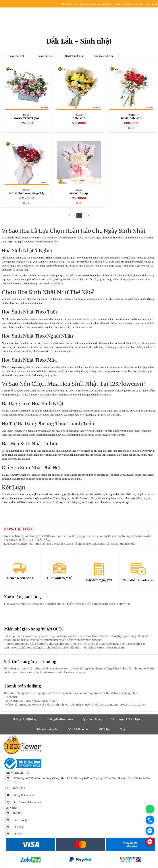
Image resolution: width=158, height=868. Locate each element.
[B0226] (79, 115)
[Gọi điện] (150, 820)
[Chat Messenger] (150, 842)
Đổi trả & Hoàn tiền (78, 729)
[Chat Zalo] (150, 831)
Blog (122, 729)
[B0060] (79, 190)
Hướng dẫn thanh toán (60, 719)
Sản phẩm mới (46, 56)
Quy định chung (92, 719)
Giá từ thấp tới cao (75, 56)
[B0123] (27, 190)
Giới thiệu (104, 729)
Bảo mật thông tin (47, 729)
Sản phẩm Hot (16, 56)
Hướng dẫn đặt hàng (25, 719)
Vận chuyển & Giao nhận (126, 719)
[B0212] (131, 115)
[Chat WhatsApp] (150, 809)
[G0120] (27, 115)
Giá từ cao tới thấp (104, 56)
